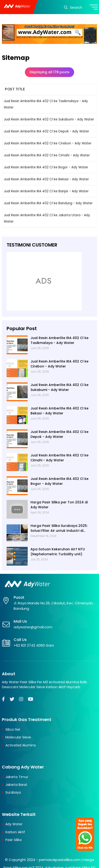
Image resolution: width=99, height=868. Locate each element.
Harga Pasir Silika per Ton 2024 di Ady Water (59, 505)
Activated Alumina (21, 745)
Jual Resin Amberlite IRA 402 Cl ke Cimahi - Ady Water (47, 155)
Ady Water (14, 824)
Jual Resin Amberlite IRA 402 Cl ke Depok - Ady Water (46, 131)
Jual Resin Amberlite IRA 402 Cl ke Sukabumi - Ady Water (49, 119)
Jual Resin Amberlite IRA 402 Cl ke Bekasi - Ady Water (46, 179)
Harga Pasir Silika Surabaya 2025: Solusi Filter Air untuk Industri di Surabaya (59, 528)
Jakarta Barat (16, 785)
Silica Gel (13, 729)
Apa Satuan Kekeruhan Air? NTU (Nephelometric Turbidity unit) (58, 552)
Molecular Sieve (18, 737)
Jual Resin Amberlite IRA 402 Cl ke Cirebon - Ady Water (48, 143)
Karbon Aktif (15, 832)
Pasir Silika (13, 840)
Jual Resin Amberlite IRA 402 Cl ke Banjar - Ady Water (46, 191)
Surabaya (13, 792)
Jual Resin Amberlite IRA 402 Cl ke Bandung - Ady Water (48, 203)
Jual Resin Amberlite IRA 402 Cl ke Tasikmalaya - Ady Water (59, 340)
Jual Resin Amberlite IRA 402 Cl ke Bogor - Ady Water (46, 167)
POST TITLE (15, 89)
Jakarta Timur (17, 777)
